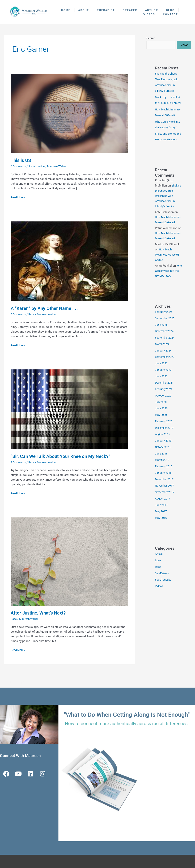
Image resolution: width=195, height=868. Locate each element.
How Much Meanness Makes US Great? (168, 266)
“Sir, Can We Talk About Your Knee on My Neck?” (64, 456)
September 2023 (165, 369)
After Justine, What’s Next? (41, 613)
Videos (149, 14)
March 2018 (162, 472)
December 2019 (165, 440)
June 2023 (161, 375)
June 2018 (161, 465)
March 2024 (162, 356)
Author (152, 10)
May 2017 (161, 523)
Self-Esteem (163, 585)
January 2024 (163, 362)
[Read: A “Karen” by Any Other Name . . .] (69, 261)
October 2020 (163, 407)
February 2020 (164, 433)
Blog (170, 10)
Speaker (130, 10)
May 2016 (161, 530)
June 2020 (161, 420)
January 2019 (163, 452)
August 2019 (163, 446)
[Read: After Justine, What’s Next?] (69, 561)
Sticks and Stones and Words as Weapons (167, 146)
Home (66, 10)
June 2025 (161, 337)
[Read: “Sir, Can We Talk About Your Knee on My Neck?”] (69, 409)
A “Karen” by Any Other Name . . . (47, 308)
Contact (170, 14)
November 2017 (165, 497)
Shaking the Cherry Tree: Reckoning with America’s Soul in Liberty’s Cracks (168, 208)
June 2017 (161, 517)
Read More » (19, 197)
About (84, 10)
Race (33, 314)
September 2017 (165, 504)
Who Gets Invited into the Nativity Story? (169, 283)
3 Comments (19, 314)
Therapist (106, 10)
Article (159, 566)
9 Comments (19, 462)
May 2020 (161, 427)
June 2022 (161, 388)
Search (151, 38)
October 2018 (163, 459)
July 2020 (161, 414)
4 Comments (19, 166)
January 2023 (163, 382)
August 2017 (163, 510)
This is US (22, 160)
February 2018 (164, 478)
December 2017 (165, 491)
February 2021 (164, 401)
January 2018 (163, 485)
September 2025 (165, 330)
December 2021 (165, 394)
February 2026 (164, 324)
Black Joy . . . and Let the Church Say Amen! (169, 103)
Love (158, 572)
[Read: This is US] (69, 113)
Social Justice (39, 166)
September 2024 (165, 349)
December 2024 (165, 343)
